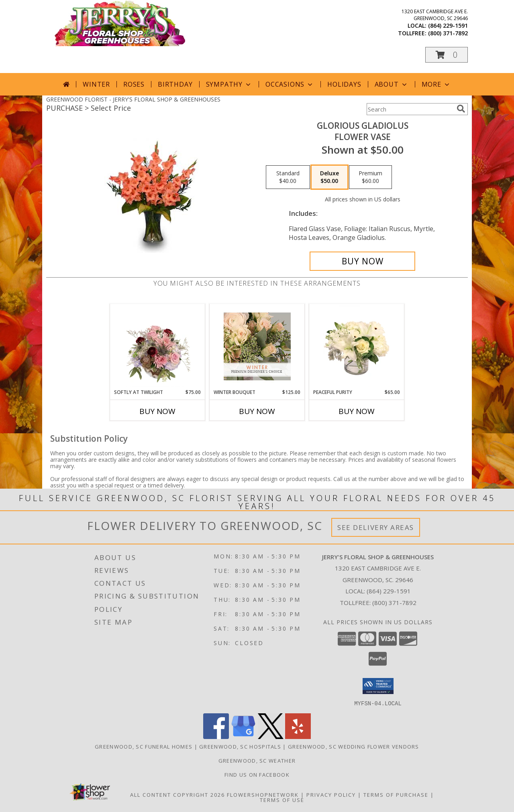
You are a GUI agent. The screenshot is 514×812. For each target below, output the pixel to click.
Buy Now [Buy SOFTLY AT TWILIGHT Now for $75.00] (157, 411)
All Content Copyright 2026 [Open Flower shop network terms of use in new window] (177, 794)
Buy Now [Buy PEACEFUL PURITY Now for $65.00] (357, 411)
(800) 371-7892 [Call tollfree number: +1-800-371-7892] (448, 33)
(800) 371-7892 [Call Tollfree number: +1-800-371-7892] (394, 603)
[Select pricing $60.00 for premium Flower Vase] (370, 177)
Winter (96, 84)
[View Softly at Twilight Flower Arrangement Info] (158, 346)
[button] (447, 55)
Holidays (344, 84)
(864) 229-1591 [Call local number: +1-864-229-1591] (448, 25)
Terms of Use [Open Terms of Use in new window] (282, 800)
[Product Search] (410, 109)
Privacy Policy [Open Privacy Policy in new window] (331, 794)
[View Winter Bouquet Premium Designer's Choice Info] (257, 346)
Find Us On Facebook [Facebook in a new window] (257, 774)
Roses (134, 84)
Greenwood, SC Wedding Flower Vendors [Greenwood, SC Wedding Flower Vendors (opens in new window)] (354, 746)
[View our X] (271, 736)
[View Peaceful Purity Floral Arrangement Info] (357, 346)
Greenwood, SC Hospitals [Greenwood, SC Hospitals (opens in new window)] (240, 746)
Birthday (175, 84)
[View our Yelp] (298, 736)
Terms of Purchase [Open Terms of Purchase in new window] (396, 794)
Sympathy (229, 84)
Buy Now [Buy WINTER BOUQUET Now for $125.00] (257, 411)
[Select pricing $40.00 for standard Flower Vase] (288, 177)
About (392, 84)
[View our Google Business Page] (243, 736)
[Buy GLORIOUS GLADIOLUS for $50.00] (362, 261)
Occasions (290, 84)
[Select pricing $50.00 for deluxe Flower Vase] (329, 177)
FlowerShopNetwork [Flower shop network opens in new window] (263, 794)
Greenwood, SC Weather (257, 760)
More (436, 84)
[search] (461, 109)
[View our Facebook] (216, 736)
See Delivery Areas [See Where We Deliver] (376, 527)
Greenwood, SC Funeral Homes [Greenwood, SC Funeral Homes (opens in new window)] (144, 746)
